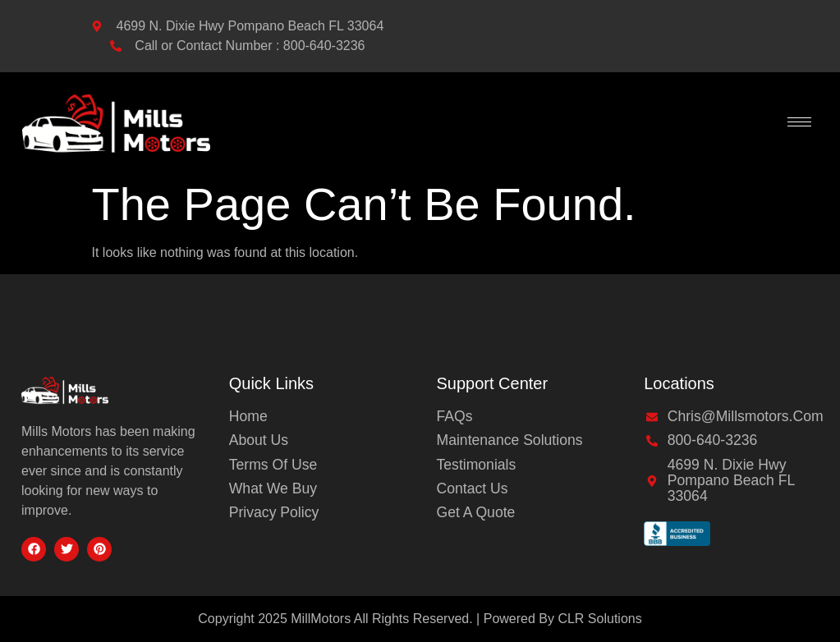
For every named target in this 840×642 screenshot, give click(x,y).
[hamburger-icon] (799, 122)
